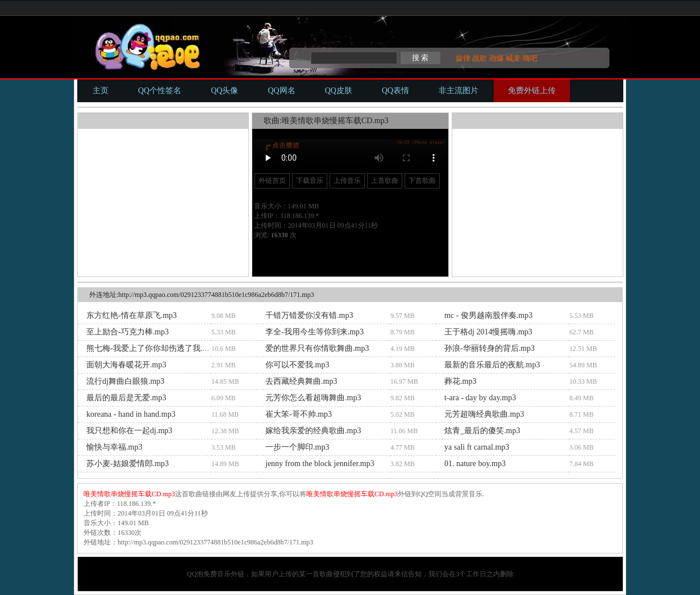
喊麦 (513, 58)
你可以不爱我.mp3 (297, 365)
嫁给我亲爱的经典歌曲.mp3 (313, 431)
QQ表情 (395, 91)
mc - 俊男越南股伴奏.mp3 (488, 315)
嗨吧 (530, 58)
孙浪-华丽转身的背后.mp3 (489, 348)
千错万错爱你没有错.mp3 (309, 315)
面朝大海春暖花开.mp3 (126, 365)
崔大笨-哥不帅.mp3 (299, 414)
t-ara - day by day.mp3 (480, 398)
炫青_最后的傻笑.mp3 (482, 431)
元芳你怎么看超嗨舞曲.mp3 (313, 398)
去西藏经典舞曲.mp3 (301, 381)
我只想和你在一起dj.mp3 (129, 431)
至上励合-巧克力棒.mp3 (128, 332)
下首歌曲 (422, 181)
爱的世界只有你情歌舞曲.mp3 (317, 348)
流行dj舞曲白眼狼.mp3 (125, 381)
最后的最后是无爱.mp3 (126, 398)
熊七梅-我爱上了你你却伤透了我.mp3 (151, 348)
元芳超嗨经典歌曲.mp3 (484, 414)
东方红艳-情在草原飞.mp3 (132, 315)
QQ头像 (224, 91)
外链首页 (272, 181)
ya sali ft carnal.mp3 (477, 447)
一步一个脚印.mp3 (297, 447)
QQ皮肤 (339, 91)
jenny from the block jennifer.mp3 (320, 464)
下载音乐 (310, 181)
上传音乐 (347, 181)
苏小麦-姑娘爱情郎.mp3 (128, 464)
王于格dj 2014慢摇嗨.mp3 (488, 332)
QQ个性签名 (160, 91)
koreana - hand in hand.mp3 (131, 414)
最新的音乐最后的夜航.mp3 (492, 365)
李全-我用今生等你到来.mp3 (314, 332)
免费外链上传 (532, 91)
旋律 (463, 58)
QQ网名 (281, 91)
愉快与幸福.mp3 (114, 447)
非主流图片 (459, 91)
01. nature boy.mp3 (475, 464)
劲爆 (497, 58)
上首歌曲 (385, 181)
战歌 (480, 58)
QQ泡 (195, 574)
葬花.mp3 (460, 381)
